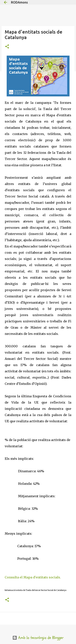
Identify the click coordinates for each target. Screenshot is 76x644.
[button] (7, 47)
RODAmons (19, 2)
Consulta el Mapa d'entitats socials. (33, 577)
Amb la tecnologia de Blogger (38, 638)
